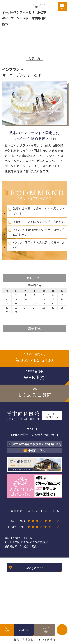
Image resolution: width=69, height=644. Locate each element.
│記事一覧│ (34, 58)
